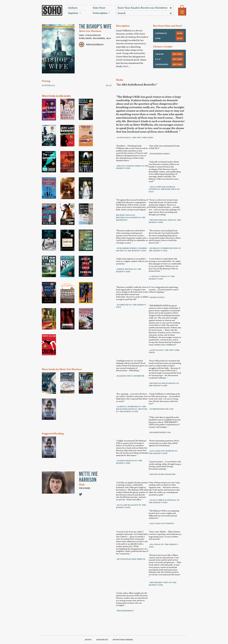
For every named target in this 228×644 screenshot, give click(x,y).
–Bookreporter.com (160, 432)
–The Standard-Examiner (162, 474)
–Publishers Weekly (159, 154)
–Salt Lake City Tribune (161, 523)
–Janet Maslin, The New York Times (135, 138)
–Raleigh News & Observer (130, 376)
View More (85, 488)
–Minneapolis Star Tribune (131, 559)
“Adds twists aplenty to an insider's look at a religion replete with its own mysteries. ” (132, 261)
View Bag (182, 12)
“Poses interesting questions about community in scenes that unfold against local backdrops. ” (164, 443)
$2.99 (180, 38)
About (88, 640)
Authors (73, 8)
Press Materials (95, 44)
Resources (102, 640)
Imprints (73, 13)
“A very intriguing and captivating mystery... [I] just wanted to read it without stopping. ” (164, 290)
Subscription (100, 13)
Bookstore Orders (123, 640)
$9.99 (180, 33)
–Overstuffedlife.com (161, 409)
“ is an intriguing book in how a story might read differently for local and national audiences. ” (164, 514)
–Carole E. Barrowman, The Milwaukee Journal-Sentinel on (132, 409)
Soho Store (99, 8)
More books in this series (56, 96)
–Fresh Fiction (157, 297)
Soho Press (52, 10)
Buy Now (178, 54)
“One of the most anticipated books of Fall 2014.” (164, 147)
